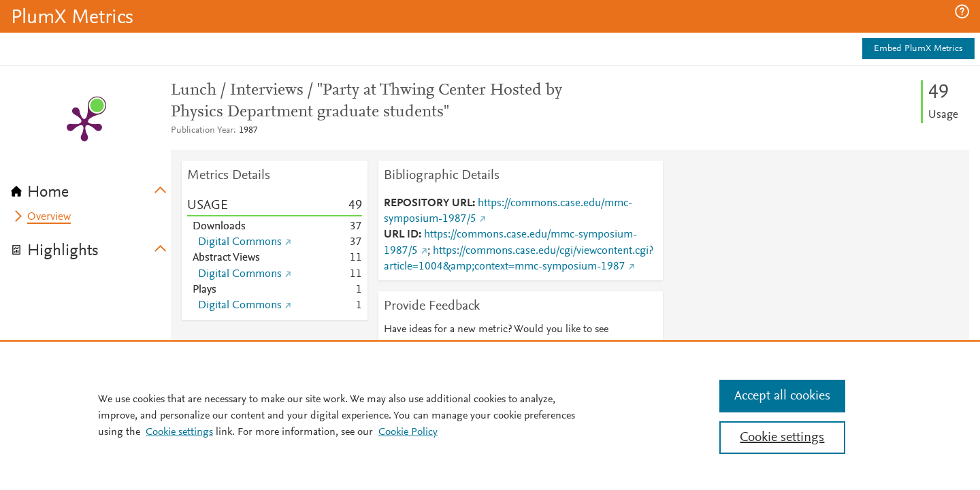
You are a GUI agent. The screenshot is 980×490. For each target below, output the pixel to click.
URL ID (401, 235)
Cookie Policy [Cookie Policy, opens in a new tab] (408, 432)
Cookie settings (179, 432)
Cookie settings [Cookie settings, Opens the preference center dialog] (782, 438)
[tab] (91, 188)
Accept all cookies (782, 396)
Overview (49, 217)
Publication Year (202, 131)
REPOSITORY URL (428, 203)
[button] (962, 12)
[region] (490, 415)
